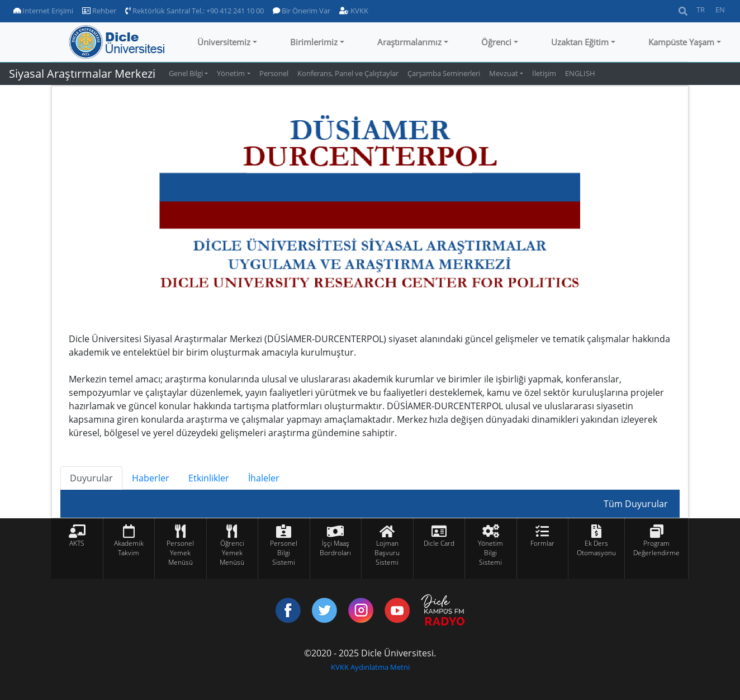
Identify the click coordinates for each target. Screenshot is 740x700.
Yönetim (231, 73)
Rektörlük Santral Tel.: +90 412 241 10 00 (195, 11)
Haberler (151, 478)
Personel (274, 73)
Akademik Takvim (129, 548)
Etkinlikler (209, 478)
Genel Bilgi (186, 73)
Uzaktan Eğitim (580, 42)
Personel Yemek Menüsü (180, 553)
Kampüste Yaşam (681, 42)
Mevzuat (504, 73)
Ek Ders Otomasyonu (596, 548)
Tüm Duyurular (636, 504)
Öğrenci (496, 42)
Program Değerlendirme (656, 548)
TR (701, 10)
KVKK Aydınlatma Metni (370, 667)
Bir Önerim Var (302, 11)
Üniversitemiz (224, 42)
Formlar (542, 543)
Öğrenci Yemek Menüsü (232, 553)
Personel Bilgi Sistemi (284, 553)
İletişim (544, 73)
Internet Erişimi (43, 11)
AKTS (77, 543)
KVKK (354, 11)
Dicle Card (439, 543)
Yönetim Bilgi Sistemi (490, 553)
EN (720, 10)
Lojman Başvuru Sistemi (387, 553)
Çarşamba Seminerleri (444, 73)
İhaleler (264, 478)
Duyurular (91, 478)
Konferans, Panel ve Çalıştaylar (348, 73)
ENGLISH (580, 73)
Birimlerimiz (314, 42)
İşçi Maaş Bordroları (335, 548)
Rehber (99, 11)
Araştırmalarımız (409, 42)
